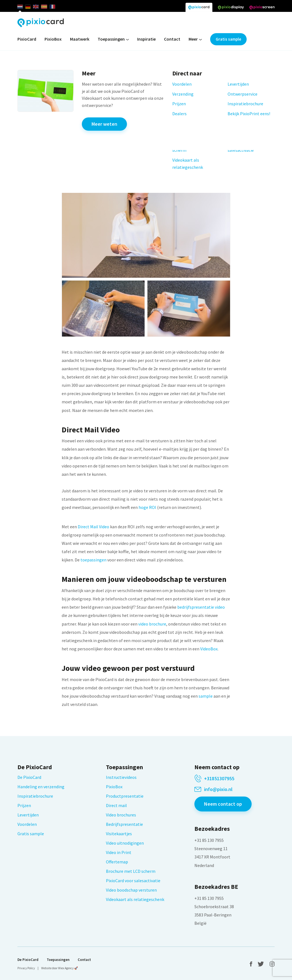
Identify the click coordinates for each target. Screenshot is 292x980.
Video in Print (119, 852)
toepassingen (93, 560)
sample (206, 696)
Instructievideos (121, 777)
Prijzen (24, 805)
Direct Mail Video (93, 527)
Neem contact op (223, 804)
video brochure (152, 624)
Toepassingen (113, 39)
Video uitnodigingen (125, 843)
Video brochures (121, 815)
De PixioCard (29, 777)
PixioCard (27, 39)
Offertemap (117, 862)
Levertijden (28, 815)
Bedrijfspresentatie (124, 824)
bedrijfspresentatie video (201, 607)
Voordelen (27, 824)
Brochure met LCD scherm (131, 871)
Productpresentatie (125, 796)
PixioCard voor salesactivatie (133, 881)
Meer (195, 39)
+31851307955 (219, 779)
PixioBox (53, 39)
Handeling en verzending (41, 787)
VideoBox (209, 649)
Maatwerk (80, 39)
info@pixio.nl (218, 789)
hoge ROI (147, 507)
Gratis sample (228, 39)
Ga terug (72, 151)
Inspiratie (146, 39)
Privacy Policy (26, 968)
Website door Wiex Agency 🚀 (60, 968)
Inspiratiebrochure (35, 796)
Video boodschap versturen (131, 890)
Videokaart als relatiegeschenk (135, 899)
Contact (172, 39)
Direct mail (116, 805)
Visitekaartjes (119, 834)
